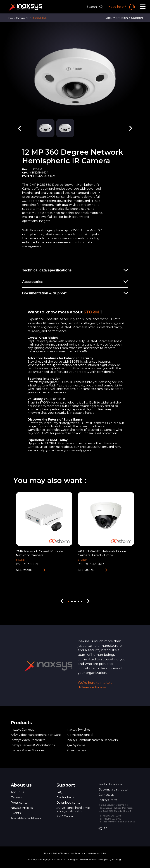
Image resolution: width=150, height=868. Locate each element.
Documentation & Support (124, 18)
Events (16, 813)
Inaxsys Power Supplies (28, 750)
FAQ (59, 792)
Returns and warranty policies (90, 853)
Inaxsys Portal (109, 800)
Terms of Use (67, 853)
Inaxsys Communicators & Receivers (92, 740)
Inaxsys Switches (78, 730)
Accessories (33, 282)
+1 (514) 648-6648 (112, 816)
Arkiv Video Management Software (36, 735)
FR (103, 829)
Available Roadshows (26, 818)
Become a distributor (114, 790)
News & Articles (22, 808)
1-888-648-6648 (127, 822)
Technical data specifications (47, 270)
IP (28, 18)
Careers (16, 797)
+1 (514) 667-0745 (112, 819)
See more (24, 570)
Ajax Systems (76, 745)
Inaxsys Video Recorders (28, 740)
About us (17, 792)
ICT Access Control (80, 735)
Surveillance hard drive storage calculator (73, 810)
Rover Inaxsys (76, 750)
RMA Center (65, 816)
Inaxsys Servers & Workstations (33, 745)
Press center (20, 803)
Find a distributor (111, 784)
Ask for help (65, 797)
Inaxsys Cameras (22, 730)
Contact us (106, 795)
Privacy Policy (52, 853)
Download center (69, 803)
